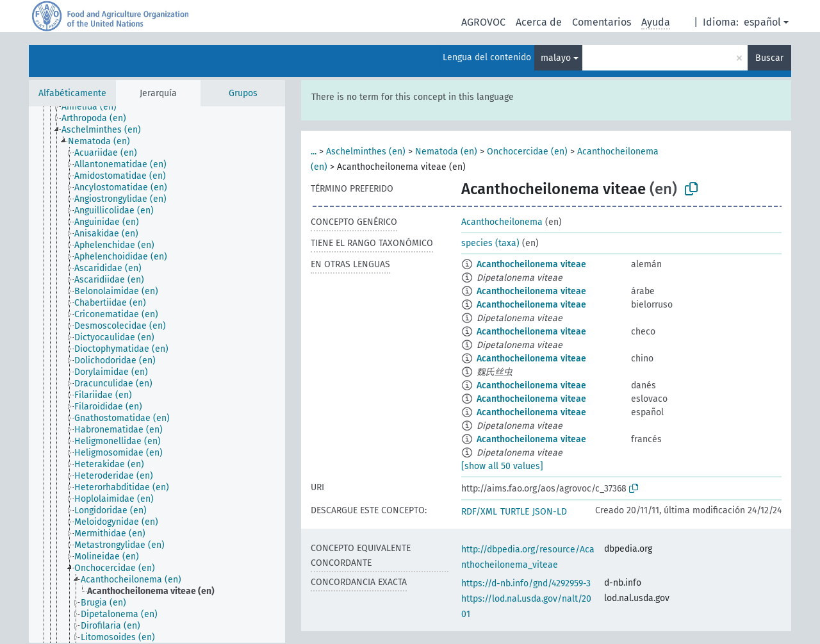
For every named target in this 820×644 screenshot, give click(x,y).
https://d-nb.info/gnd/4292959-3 (526, 583)
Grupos (243, 93)
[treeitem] (94, 107)
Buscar (769, 58)
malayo (556, 58)
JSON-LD (550, 512)
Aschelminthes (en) (366, 152)
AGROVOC (483, 22)
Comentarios (602, 22)
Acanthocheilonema (502, 222)
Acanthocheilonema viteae (531, 264)
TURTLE (515, 512)
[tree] (157, 375)
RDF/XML (479, 512)
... (314, 152)
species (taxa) (490, 243)
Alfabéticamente (72, 93)
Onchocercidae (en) (527, 152)
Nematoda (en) (446, 152)
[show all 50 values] (502, 466)
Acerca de (539, 22)
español (762, 22)
